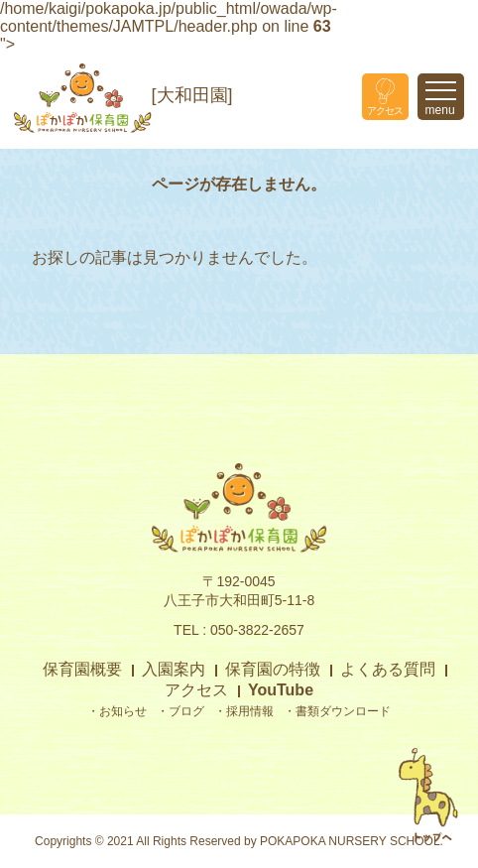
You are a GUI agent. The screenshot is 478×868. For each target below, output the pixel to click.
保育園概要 (82, 669)
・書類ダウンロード (337, 711)
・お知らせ (117, 711)
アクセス (196, 690)
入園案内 (174, 669)
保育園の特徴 (273, 669)
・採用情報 (244, 711)
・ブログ (180, 711)
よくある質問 (388, 669)
